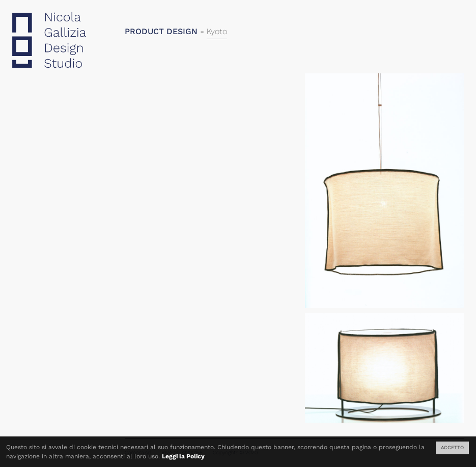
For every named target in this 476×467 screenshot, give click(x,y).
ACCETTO (452, 447)
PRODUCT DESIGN (161, 31)
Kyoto (217, 31)
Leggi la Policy (183, 456)
